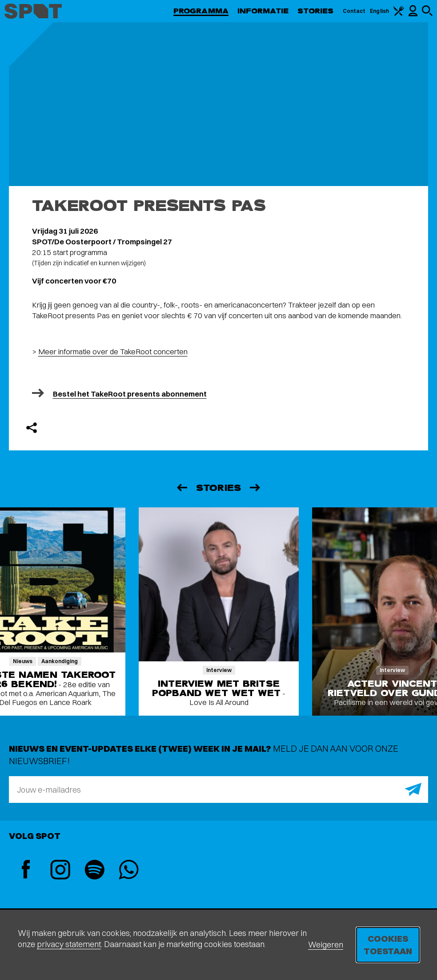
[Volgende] (256, 488)
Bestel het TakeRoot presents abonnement (130, 394)
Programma (201, 11)
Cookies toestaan (388, 945)
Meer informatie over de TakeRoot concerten (113, 351)
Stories (316, 11)
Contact (354, 11)
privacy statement (69, 944)
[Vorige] (181, 488)
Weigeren (326, 945)
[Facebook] (26, 870)
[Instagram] (60, 871)
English (379, 11)
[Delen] (32, 428)
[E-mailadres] (218, 790)
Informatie (263, 11)
